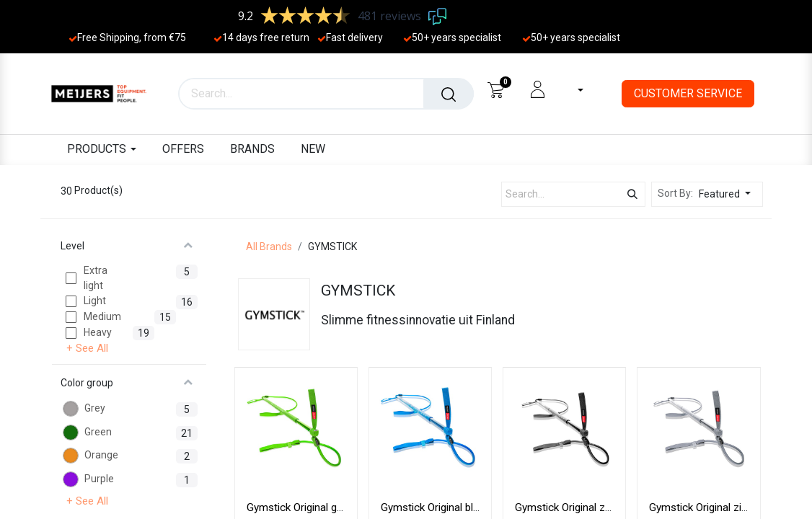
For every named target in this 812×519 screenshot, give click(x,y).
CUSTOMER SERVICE (688, 93)
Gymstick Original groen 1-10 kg (323, 507)
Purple (99, 479)
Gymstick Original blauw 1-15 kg (457, 507)
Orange (101, 455)
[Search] (449, 94)
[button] (729, 194)
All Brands (269, 247)
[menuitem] (183, 150)
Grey (95, 408)
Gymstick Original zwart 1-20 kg (591, 507)
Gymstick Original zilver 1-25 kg (724, 507)
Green (98, 432)
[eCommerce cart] (496, 89)
